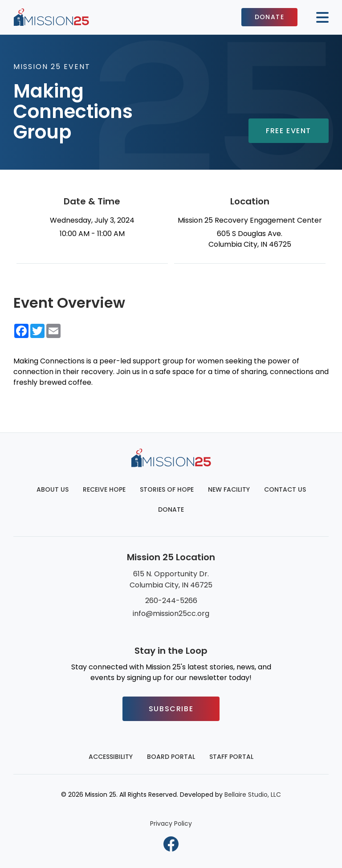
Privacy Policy (171, 823)
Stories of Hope (167, 489)
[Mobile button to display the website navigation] (319, 17)
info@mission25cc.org (171, 613)
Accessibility (111, 757)
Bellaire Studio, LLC (253, 795)
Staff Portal (231, 757)
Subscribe (171, 709)
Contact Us (285, 489)
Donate (269, 17)
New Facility (229, 489)
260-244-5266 (171, 601)
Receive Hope (104, 489)
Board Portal (171, 757)
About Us (53, 489)
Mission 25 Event (52, 67)
